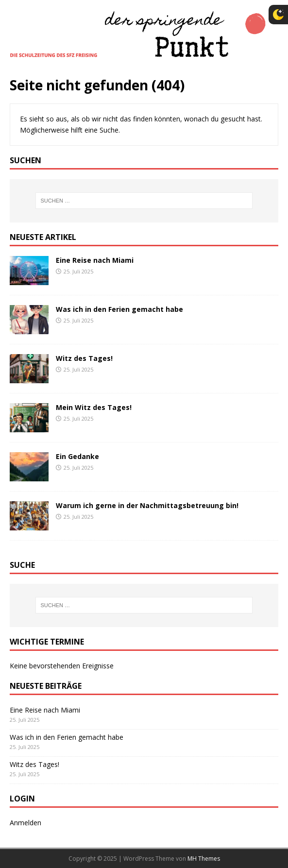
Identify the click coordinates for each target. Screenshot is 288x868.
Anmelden (25, 823)
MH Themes (204, 859)
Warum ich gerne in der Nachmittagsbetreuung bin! (147, 505)
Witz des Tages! (84, 358)
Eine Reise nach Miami (95, 260)
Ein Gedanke (77, 456)
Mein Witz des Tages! (94, 407)
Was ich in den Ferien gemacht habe (119, 309)
